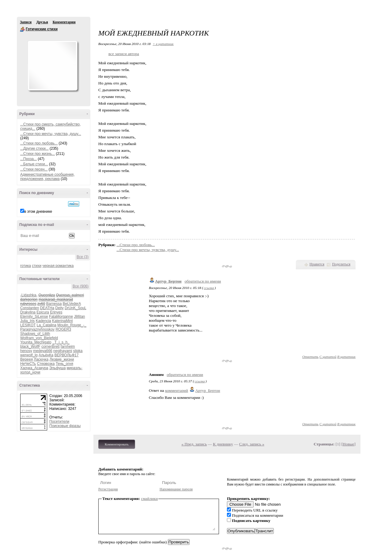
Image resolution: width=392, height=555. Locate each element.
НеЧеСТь (28, 364)
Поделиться (341, 264)
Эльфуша (58, 368)
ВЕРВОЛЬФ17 (67, 355)
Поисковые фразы (65, 426)
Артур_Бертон (168, 281)
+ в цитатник (163, 44)
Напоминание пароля (176, 489)
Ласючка (41, 359)
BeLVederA (72, 304)
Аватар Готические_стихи (52, 66)
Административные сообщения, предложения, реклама (47, 177)
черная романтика (58, 266)
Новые (348, 444)
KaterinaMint (62, 321)
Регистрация (108, 489)
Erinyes (56, 312)
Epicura (43, 312)
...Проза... (28, 159)
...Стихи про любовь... (39, 143)
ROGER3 (63, 329)
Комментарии (64, 22)
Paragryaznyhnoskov (37, 329)
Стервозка (46, 364)
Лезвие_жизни (62, 359)
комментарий (177, 390)
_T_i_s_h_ (61, 342)
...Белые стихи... (34, 164)
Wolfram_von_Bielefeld (39, 338)
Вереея (26, 359)
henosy (26, 351)
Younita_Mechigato (36, 342)
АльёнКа (46, 355)
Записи (26, 22)
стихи (37, 266)
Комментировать (117, 444)
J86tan (79, 317)
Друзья (42, 22)
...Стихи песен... (34, 169)
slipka (78, 351)
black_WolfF (30, 347)
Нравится (317, 264)
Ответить (310, 357)
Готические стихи (22, 29)
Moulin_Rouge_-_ (72, 325)
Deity (60, 308)
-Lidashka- (29, 295)
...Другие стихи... (34, 148)
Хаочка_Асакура (34, 368)
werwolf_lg (29, 355)
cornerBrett (50, 347)
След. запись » (252, 444)
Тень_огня (64, 364)
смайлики (150, 499)
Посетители (59, 422)
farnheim (68, 347)
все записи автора (124, 54)
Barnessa (54, 304)
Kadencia (43, 321)
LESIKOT (28, 325)
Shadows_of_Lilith (35, 334)
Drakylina (28, 312)
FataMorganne (61, 317)
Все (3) (83, 257)
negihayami (63, 351)
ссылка (209, 288)
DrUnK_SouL (75, 308)
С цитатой (328, 357)
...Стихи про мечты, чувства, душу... (51, 134)
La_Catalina (47, 325)
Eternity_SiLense (34, 317)
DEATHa (47, 308)
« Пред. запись (194, 444)
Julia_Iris (27, 321)
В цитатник (346, 357)
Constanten (30, 308)
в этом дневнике (38, 212)
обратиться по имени (203, 281)
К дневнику (223, 444)
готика (26, 266)
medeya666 (43, 351)
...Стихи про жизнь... (38, 154)
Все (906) (81, 286)
